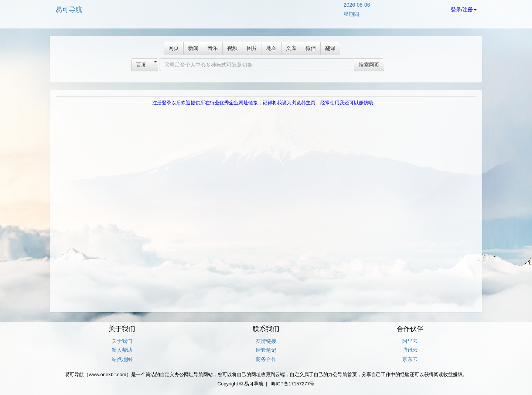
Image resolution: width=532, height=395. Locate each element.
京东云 (410, 359)
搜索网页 (369, 65)
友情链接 (266, 341)
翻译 (330, 48)
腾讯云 (410, 350)
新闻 (193, 48)
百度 (141, 65)
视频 (232, 48)
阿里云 (410, 341)
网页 (174, 48)
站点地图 (122, 359)
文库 (291, 48)
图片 (252, 48)
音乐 (213, 48)
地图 (272, 48)
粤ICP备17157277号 (293, 384)
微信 (311, 48)
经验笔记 (266, 350)
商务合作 (266, 359)
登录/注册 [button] (464, 10)
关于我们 (122, 341)
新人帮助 (122, 350)
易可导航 (69, 10)
